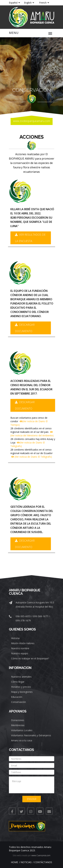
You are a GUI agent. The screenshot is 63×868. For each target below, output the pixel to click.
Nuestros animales (21, 677)
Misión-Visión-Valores (23, 643)
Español (14, 3)
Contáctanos (43, 862)
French (44, 3)
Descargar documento (25, 328)
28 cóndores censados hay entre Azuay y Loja (33, 443)
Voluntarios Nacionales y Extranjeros (31, 735)
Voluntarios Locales (22, 730)
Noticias (26, 862)
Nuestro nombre (20, 648)
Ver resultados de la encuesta (30, 238)
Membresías (18, 725)
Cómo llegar (18, 682)
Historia (15, 638)
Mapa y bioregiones (22, 692)
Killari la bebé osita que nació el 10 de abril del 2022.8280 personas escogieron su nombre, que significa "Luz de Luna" (32, 218)
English (29, 3)
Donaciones (18, 720)
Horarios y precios (21, 687)
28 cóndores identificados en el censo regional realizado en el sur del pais (32, 432)
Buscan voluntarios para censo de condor (29, 421)
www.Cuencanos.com (41, 855)
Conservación (18, 702)
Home (14, 862)
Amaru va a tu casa (22, 740)
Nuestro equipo (20, 653)
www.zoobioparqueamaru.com (32, 121)
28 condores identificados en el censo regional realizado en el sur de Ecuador (32, 453)
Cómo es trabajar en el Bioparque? (30, 658)
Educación (17, 697)
